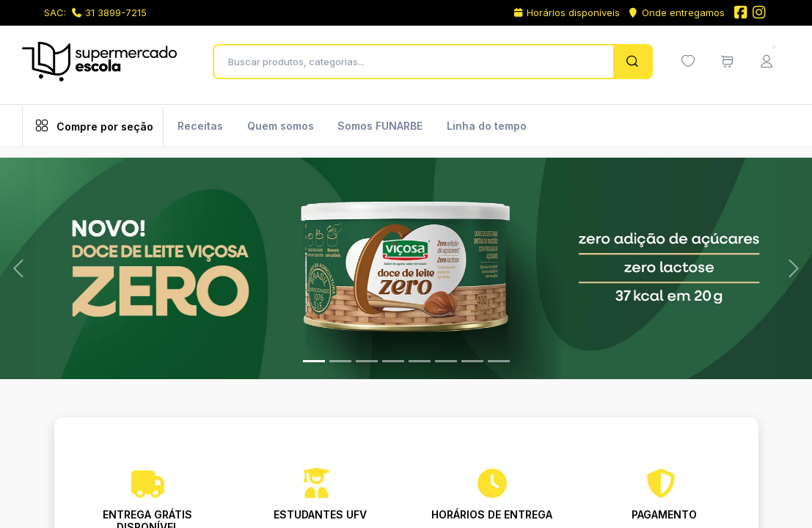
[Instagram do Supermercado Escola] (759, 14)
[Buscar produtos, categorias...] (418, 62)
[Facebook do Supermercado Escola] (740, 14)
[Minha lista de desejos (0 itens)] (688, 62)
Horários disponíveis (567, 12)
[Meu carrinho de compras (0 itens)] (727, 62)
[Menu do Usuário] (767, 62)
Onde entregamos (676, 12)
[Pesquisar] (632, 62)
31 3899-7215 (109, 12)
